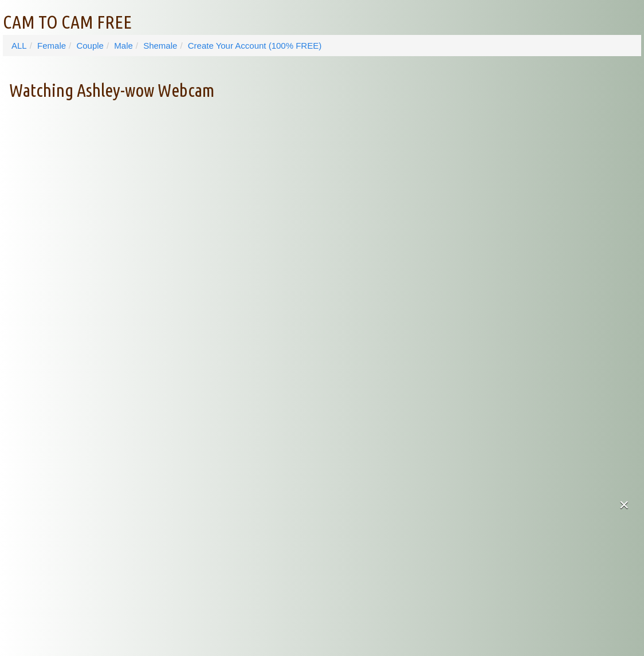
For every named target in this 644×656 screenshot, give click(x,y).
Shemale (160, 46)
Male (123, 46)
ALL (19, 46)
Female (52, 46)
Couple (90, 46)
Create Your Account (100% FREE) (255, 46)
